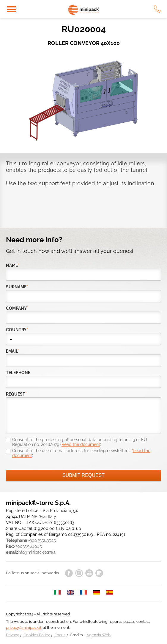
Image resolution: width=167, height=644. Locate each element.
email (12, 351)
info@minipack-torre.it (37, 552)
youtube (89, 573)
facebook (69, 573)
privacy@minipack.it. (24, 627)
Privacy (12, 635)
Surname (17, 287)
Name (13, 265)
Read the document (81, 444)
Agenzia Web (99, 635)
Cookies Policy (37, 635)
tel (157, 9)
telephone (18, 373)
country (17, 330)
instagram (79, 573)
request (16, 394)
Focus (60, 635)
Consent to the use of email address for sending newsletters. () (81, 453)
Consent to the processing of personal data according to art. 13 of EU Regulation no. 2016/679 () (80, 442)
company (17, 308)
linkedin (99, 573)
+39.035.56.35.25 (42, 540)
